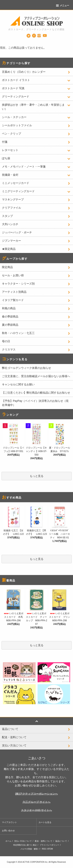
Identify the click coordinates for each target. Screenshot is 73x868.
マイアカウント (9, 822)
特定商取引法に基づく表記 (25, 845)
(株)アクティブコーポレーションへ (36, 794)
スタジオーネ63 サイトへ (36, 810)
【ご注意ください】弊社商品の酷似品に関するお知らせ (36, 393)
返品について (61, 841)
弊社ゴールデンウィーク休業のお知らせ (26, 368)
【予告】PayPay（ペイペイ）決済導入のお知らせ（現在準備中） (35, 403)
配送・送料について (44, 841)
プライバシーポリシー (49, 845)
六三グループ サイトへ (37, 802)
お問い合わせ (8, 831)
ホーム (8, 841)
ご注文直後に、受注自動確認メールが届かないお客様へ (36, 376)
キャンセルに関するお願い (18, 384)
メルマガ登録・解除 (29, 849)
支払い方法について (23, 841)
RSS (44, 849)
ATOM (50, 849)
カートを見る (45, 822)
